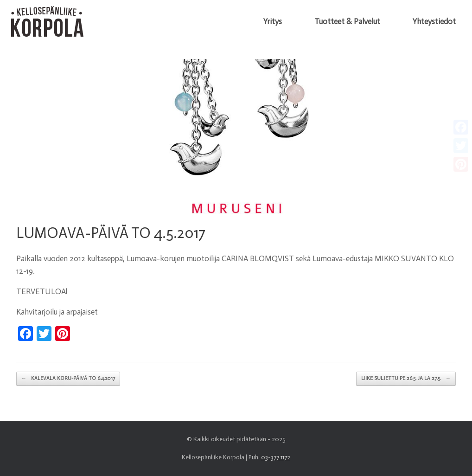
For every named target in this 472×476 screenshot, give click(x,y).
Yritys (273, 21)
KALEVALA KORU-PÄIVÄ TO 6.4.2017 (68, 379)
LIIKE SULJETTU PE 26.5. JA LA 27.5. (406, 379)
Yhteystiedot (434, 21)
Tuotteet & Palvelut (347, 21)
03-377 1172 (276, 457)
